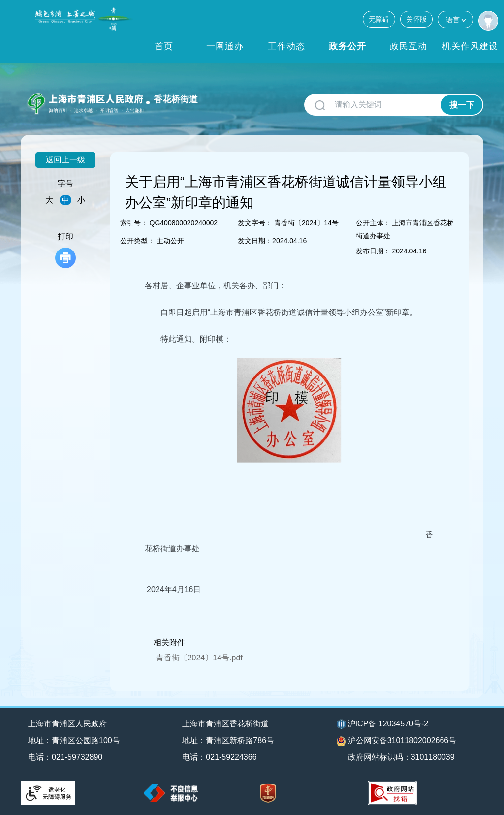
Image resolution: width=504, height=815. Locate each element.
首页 (164, 46)
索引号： (134, 223)
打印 (65, 250)
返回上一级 (65, 160)
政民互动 (409, 46)
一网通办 (225, 46)
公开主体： (373, 223)
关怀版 (416, 19)
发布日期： (373, 251)
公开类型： (137, 241)
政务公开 (347, 46)
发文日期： (255, 241)
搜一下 (462, 105)
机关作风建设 (470, 46)
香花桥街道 (176, 99)
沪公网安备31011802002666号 (397, 741)
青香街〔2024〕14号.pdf (199, 658)
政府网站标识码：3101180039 (401, 757)
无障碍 (379, 19)
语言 (456, 19)
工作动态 (286, 46)
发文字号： (255, 223)
